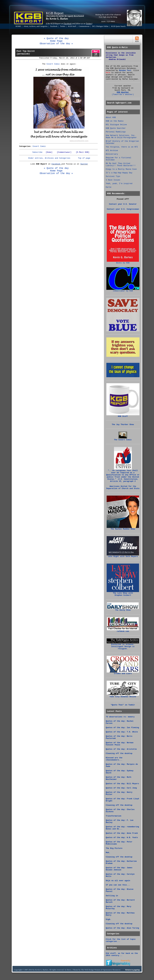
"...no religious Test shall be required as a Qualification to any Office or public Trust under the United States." (123, 475)
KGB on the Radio (115, 121)
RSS (137, 39)
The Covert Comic (123, 439)
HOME (18, 26)
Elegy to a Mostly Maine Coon (121, 169)
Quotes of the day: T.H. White (122, 732)
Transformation (114, 816)
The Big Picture (114, 848)
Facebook (54, 26)
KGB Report (55, 13)
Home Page (56, 41)
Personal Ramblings (116, 132)
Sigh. (109, 919)
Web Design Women (92, 970)
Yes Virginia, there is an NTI (122, 147)
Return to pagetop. (133, 970)
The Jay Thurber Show (123, 425)
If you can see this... (118, 885)
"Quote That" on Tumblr (123, 705)
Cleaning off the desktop (119, 753)
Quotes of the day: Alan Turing (122, 928)
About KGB (111, 117)
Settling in (112, 896)
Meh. (108, 853)
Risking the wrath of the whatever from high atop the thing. (108, 16)
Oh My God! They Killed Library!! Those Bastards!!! (121, 165)
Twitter (63, 26)
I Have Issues (113, 180)
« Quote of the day (56, 39)
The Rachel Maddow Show (123, 528)
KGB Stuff (72, 26)
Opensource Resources (112, 970)
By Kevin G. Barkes (57, 19)
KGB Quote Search (118, 26)
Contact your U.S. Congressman (123, 209)
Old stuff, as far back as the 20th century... (122, 954)
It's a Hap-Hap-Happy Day (119, 173)
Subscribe (37, 152)
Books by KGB (123, 262)
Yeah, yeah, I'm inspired (119, 184)
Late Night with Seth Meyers (123, 556)
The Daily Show (123, 609)
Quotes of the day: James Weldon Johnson (119, 869)
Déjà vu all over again (118, 881)
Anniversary (112, 154)
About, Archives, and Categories (36, 26)
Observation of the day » (56, 44)
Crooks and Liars (123, 673)
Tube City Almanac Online (123, 696)
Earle (109, 187)
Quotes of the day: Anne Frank (122, 833)
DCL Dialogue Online (100, 26)
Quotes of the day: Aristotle (121, 749)
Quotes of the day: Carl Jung (121, 788)
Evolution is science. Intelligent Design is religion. (123, 646)
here (108, 73)
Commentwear (84, 26)
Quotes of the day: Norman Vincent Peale (120, 744)
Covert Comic (53, 64)
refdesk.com (123, 631)
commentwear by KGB (123, 290)
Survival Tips (113, 176)
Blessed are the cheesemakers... (114, 759)
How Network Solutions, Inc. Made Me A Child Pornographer (121, 137)
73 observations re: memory (120, 717)
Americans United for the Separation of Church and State (123, 487)
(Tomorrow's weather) (123, 94)
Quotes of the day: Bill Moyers (122, 784)
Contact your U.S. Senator (123, 204)
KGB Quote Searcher (116, 128)
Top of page (84, 158)
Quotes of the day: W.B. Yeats (122, 838)
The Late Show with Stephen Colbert (123, 593)
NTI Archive (112, 151)
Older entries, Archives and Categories (49, 158)
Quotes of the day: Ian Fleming (122, 728)
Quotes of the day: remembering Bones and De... (122, 828)
